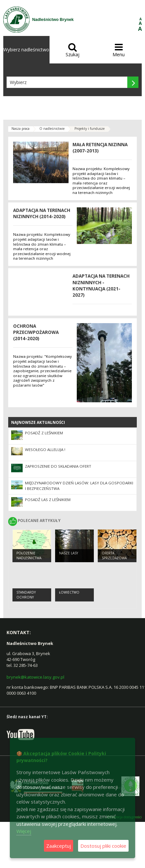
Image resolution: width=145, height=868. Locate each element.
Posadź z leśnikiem (44, 433)
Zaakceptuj (59, 846)
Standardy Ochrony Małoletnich (28, 597)
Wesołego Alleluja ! (45, 450)
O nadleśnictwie (52, 129)
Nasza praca (21, 129)
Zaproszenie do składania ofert (58, 466)
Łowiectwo (69, 592)
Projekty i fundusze (90, 129)
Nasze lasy (69, 553)
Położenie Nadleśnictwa (29, 556)
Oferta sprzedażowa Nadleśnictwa (114, 558)
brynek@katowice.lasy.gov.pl (35, 677)
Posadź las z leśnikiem (48, 500)
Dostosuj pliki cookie (103, 846)
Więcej (24, 831)
